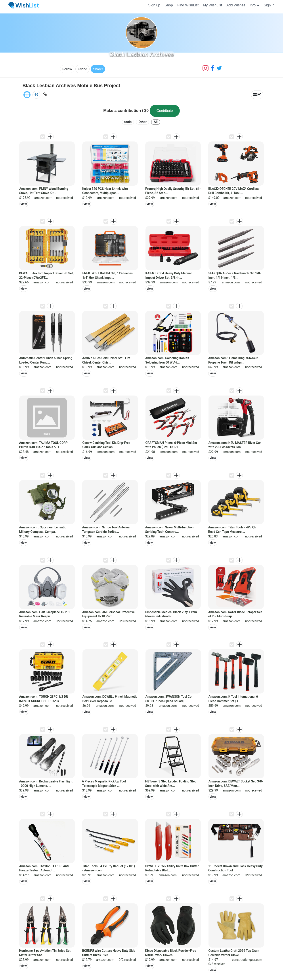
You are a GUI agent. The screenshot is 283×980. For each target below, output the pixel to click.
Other (142, 122)
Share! (98, 69)
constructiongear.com (247, 960)
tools (128, 122)
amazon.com (43, 198)
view (24, 204)
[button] (255, 5)
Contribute (165, 111)
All (156, 122)
